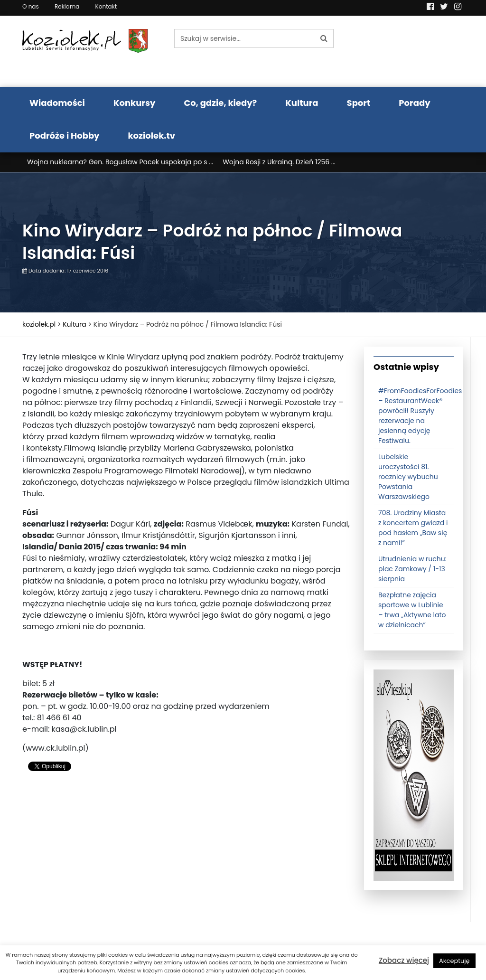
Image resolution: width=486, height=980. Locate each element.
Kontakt (106, 6)
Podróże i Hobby (65, 136)
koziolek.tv (152, 136)
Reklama (67, 6)
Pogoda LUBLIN (414, 51)
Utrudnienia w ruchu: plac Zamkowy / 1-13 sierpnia (412, 569)
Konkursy (135, 103)
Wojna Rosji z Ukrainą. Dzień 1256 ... (279, 162)
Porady (414, 103)
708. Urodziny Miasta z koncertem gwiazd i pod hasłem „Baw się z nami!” (413, 528)
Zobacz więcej (404, 960)
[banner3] (414, 774)
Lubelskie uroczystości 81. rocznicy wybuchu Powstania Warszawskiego (408, 477)
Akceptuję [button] (454, 961)
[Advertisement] (186, 856)
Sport (359, 103)
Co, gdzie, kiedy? (220, 103)
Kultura (302, 103)
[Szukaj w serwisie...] (244, 38)
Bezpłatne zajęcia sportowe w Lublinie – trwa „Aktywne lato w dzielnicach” (412, 610)
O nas (31, 6)
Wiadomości (57, 103)
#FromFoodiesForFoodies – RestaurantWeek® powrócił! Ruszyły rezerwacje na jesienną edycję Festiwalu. (420, 416)
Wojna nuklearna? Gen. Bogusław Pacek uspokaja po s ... (120, 162)
